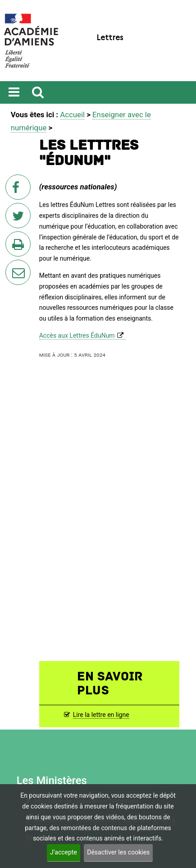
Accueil (72, 115)
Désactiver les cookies (118, 852)
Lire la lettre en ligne (101, 715)
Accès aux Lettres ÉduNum (77, 335)
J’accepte (64, 852)
